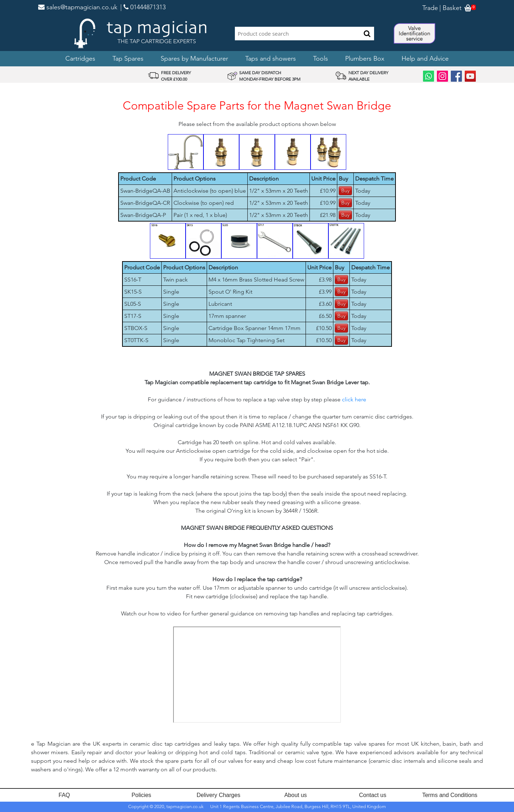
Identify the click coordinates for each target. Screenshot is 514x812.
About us (295, 795)
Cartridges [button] (80, 59)
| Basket (450, 8)
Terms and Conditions (450, 795)
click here (354, 399)
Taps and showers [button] (271, 59)
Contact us (373, 795)
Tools (321, 59)
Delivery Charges (219, 795)
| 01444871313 (143, 7)
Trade (430, 8)
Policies (141, 795)
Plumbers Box (365, 59)
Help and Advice (425, 59)
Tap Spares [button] (128, 59)
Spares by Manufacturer (194, 59)
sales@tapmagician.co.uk (78, 7)
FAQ (64, 795)
